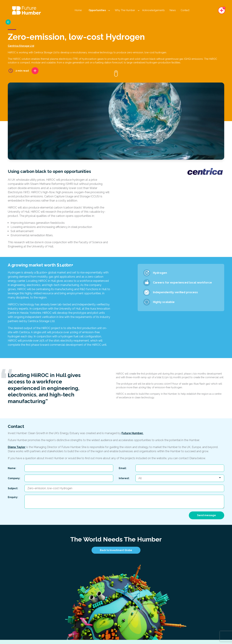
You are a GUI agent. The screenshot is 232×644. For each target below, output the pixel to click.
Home (78, 10)
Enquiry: (13, 497)
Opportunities (99, 10)
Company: (14, 478)
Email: (123, 468)
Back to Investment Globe (116, 550)
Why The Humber (127, 10)
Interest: (124, 478)
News (173, 10)
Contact (185, 10)
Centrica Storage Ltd (21, 46)
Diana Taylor (17, 447)
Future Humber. (132, 433)
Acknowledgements (153, 10)
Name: (12, 468)
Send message (207, 515)
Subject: (13, 488)
